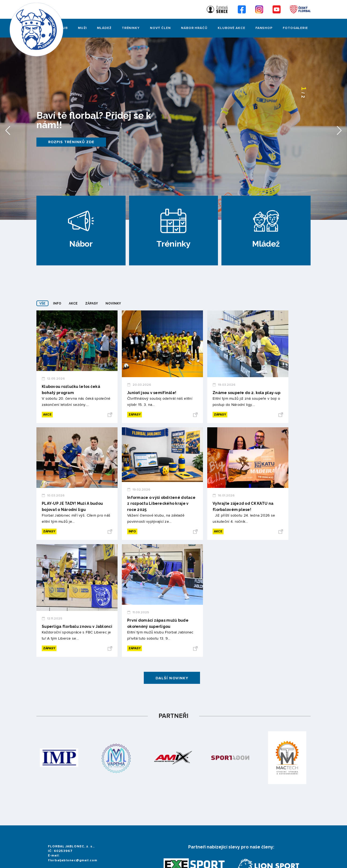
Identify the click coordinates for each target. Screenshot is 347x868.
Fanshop (264, 28)
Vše (42, 303)
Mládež (104, 28)
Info (57, 303)
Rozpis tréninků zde (71, 142)
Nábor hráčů (194, 28)
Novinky (113, 303)
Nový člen (160, 28)
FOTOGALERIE (295, 28)
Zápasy (92, 303)
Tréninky (131, 28)
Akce (73, 303)
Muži (82, 28)
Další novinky (172, 678)
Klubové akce (231, 28)
